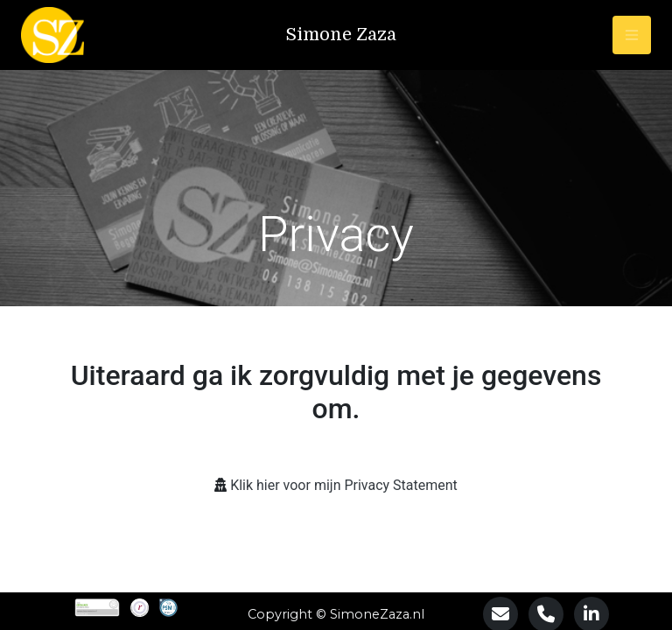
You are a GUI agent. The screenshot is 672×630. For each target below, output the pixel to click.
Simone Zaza (341, 35)
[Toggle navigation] (632, 35)
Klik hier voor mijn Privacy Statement (344, 485)
